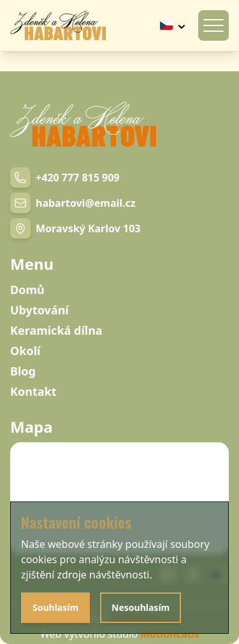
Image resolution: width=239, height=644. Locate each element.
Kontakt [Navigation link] (33, 391)
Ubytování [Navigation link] (40, 310)
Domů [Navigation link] (27, 290)
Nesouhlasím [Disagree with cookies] (141, 607)
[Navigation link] (58, 25)
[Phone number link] (65, 178)
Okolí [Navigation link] (25, 351)
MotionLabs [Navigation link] (170, 634)
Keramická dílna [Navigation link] (56, 330)
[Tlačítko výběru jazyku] (174, 25)
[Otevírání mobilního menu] (214, 25)
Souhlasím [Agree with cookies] (55, 607)
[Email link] (73, 203)
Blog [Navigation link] (23, 371)
